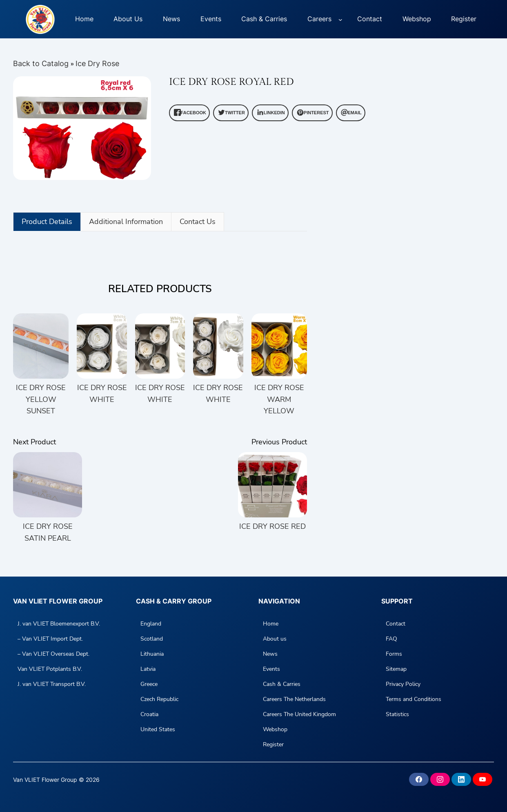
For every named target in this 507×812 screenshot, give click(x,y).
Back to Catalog (42, 63)
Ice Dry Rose (97, 63)
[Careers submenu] (340, 19)
